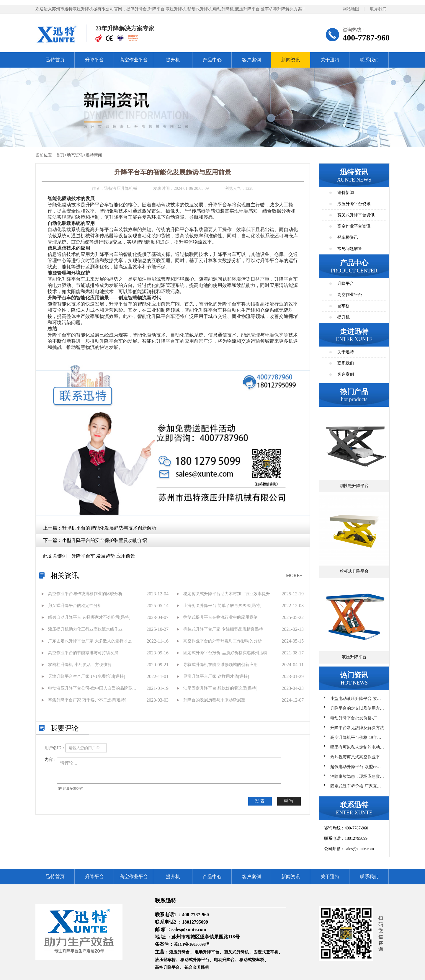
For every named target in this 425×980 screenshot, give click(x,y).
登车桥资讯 (348, 237)
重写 (289, 801)
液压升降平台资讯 (354, 204)
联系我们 (378, 9)
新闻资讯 (291, 60)
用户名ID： (55, 748)
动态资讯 (75, 155)
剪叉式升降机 (236, 952)
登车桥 (344, 306)
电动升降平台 (207, 952)
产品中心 (212, 60)
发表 (260, 801)
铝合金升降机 (197, 967)
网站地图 (351, 9)
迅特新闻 (94, 155)
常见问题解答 (350, 249)
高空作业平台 (134, 60)
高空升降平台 (167, 967)
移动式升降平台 (195, 960)
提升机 (173, 60)
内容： (51, 760)
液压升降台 (179, 952)
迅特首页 (55, 60)
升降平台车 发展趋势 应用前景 (103, 556)
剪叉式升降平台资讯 (356, 215)
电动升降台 (224, 960)
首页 (60, 155)
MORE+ (294, 575)
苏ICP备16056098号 (192, 944)
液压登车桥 (165, 960)
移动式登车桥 (252, 960)
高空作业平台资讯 (354, 226)
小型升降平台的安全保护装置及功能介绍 (104, 540)
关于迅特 (330, 60)
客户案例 (251, 60)
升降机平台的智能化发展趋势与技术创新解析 (109, 528)
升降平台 (94, 60)
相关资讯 (65, 576)
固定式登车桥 (266, 952)
